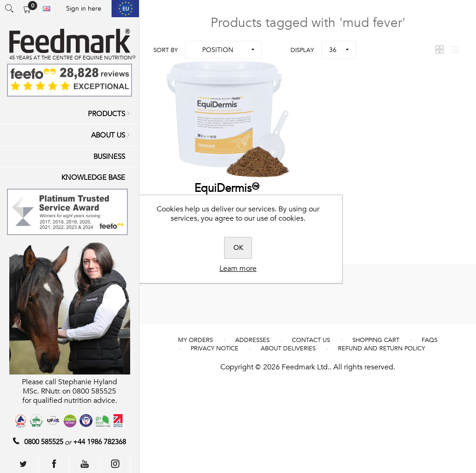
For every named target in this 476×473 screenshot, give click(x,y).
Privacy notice (215, 348)
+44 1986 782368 (99, 442)
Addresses (252, 340)
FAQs (430, 340)
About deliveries (288, 348)
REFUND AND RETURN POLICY (381, 348)
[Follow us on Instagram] (115, 464)
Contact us (311, 340)
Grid (439, 49)
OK (238, 248)
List (455, 49)
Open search (9, 9)
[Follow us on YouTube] (85, 464)
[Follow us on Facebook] (54, 464)
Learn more (238, 269)
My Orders (195, 340)
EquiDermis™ (228, 188)
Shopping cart (376, 340)
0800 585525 (44, 442)
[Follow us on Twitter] (24, 464)
